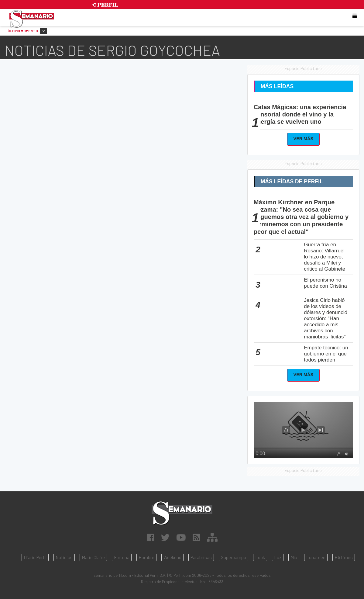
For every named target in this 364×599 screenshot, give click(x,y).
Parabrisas (201, 557)
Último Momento (27, 31)
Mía (294, 557)
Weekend (172, 557)
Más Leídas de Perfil (292, 182)
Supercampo (234, 557)
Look (260, 557)
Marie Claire (93, 557)
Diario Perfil (35, 557)
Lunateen (316, 557)
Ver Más (304, 139)
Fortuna (122, 557)
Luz (278, 557)
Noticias (64, 557)
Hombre (146, 557)
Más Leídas (277, 86)
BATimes (344, 557)
